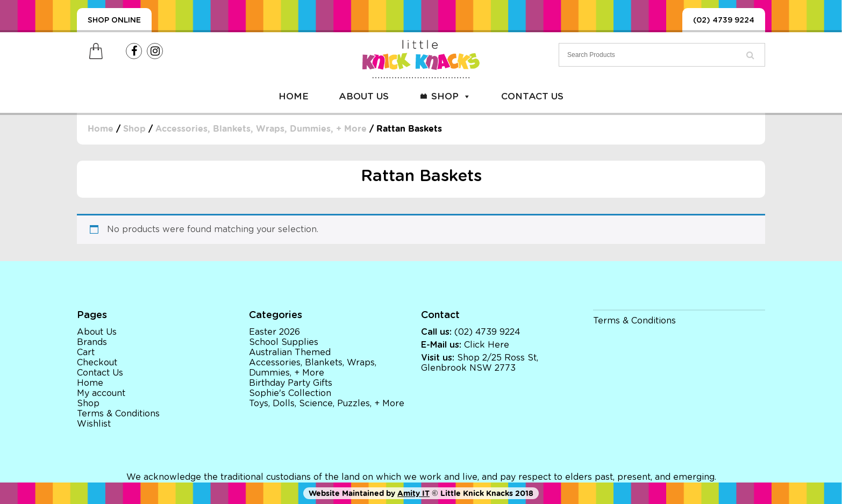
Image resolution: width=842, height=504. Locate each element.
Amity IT (413, 493)
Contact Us (532, 96)
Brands (92, 342)
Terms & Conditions (118, 414)
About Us (364, 96)
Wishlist (94, 424)
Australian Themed (290, 352)
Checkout (97, 363)
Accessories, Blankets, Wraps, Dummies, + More (261, 129)
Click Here (487, 345)
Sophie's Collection (290, 393)
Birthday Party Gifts (291, 383)
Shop (451, 96)
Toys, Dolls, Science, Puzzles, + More (327, 404)
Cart (86, 352)
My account (101, 393)
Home (294, 96)
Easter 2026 (274, 332)
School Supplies (284, 342)
